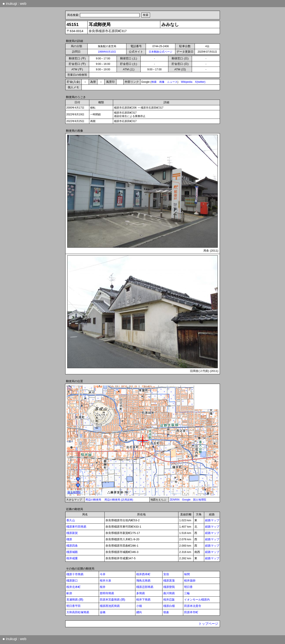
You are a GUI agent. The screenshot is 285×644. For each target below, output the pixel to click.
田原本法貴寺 (193, 606)
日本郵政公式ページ (161, 52)
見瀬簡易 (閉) (75, 600)
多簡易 (141, 593)
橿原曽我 (169, 587)
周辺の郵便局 (93, 500)
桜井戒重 (72, 558)
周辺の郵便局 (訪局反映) (119, 500)
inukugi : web (14, 3)
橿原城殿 (72, 552)
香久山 (71, 520)
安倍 (166, 574)
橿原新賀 (72, 533)
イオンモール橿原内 (197, 600)
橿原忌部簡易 (145, 587)
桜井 (103, 587)
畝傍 (69, 593)
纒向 (139, 612)
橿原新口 (72, 581)
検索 (154, 82)
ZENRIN (175, 500)
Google (186, 500)
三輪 (187, 593)
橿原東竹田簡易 (76, 527)
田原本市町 (191, 612)
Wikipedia (187, 82)
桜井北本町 (73, 587)
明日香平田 (73, 606)
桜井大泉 (105, 581)
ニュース (172, 82)
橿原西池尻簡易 (110, 606)
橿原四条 (72, 546)
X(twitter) (200, 82)
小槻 (139, 606)
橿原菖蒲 (169, 581)
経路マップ (212, 520)
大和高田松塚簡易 (78, 612)
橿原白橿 (169, 606)
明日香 (188, 587)
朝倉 (166, 612)
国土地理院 (200, 500)
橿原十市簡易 (75, 574)
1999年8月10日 (107, 52)
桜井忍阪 (169, 600)
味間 (187, 574)
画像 (162, 82)
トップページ (208, 624)
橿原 (69, 539)
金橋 (103, 612)
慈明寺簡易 (107, 593)
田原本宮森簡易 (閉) (113, 600)
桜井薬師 (190, 581)
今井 (103, 574)
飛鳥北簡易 (143, 581)
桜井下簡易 (143, 600)
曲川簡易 (169, 593)
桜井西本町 (143, 574)
